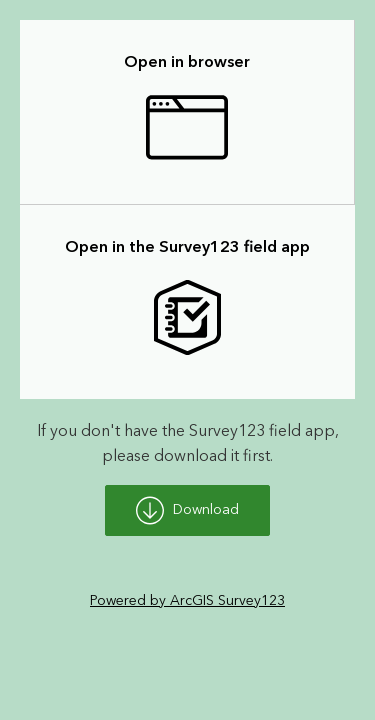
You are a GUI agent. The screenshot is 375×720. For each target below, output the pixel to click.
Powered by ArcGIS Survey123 (187, 601)
